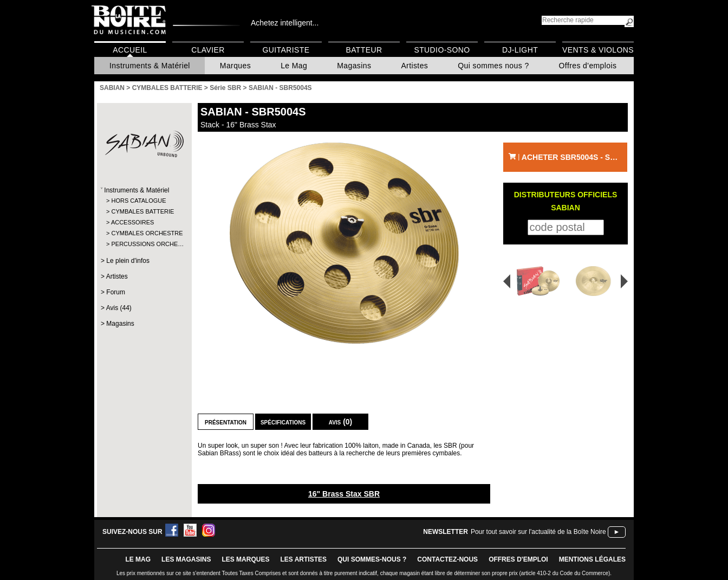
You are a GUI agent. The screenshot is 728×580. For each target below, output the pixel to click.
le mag (138, 559)
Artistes (414, 66)
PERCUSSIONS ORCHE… (144, 244)
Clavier (208, 50)
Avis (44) (119, 308)
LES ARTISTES (303, 559)
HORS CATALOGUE (138, 201)
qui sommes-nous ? (372, 559)
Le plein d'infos (128, 261)
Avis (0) (341, 422)
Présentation (226, 422)
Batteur (364, 50)
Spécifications (283, 422)
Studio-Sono (442, 50)
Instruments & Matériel (150, 66)
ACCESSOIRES (132, 222)
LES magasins (186, 559)
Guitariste (286, 50)
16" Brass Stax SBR (344, 494)
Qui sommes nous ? (493, 66)
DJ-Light (520, 50)
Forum (116, 292)
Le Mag (294, 66)
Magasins (354, 66)
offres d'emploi (518, 559)
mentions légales (592, 559)
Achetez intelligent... (285, 23)
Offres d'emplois (588, 66)
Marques (235, 66)
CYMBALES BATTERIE (142, 211)
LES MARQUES (245, 559)
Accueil (130, 50)
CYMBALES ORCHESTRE (144, 233)
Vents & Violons (598, 50)
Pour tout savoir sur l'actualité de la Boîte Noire (538, 532)
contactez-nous (447, 559)
